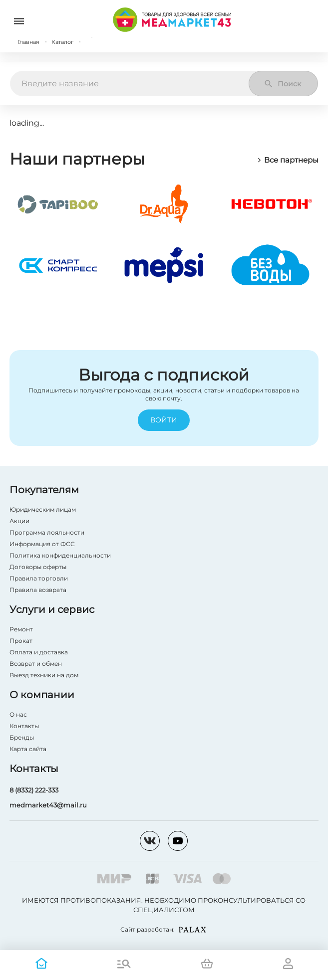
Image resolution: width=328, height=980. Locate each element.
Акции (19, 521)
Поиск (282, 84)
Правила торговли (39, 578)
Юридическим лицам (43, 509)
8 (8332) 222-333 (34, 790)
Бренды (22, 737)
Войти (164, 420)
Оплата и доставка (39, 652)
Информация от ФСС (42, 544)
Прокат (21, 641)
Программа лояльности (47, 532)
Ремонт (21, 629)
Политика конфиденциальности (60, 555)
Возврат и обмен (36, 664)
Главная (28, 42)
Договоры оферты (38, 567)
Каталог (62, 42)
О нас (18, 714)
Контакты (24, 726)
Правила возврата (38, 590)
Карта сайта (28, 749)
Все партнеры (288, 160)
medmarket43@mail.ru (48, 805)
